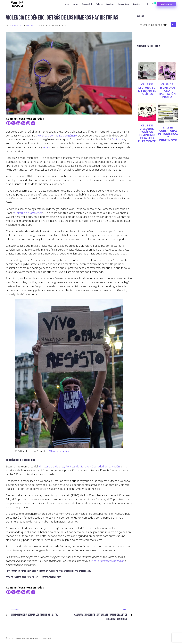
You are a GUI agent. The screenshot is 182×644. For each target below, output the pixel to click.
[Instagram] (28, 123)
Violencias (32, 26)
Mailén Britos (16, 26)
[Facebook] (8, 123)
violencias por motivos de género (57, 135)
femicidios (118, 139)
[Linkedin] (18, 123)
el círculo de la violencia (28, 213)
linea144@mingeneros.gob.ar (107, 561)
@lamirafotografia (59, 451)
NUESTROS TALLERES (150, 46)
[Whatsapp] (23, 123)
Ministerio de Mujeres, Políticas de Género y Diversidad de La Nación (79, 466)
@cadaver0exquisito (52, 578)
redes (46, 147)
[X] (13, 123)
